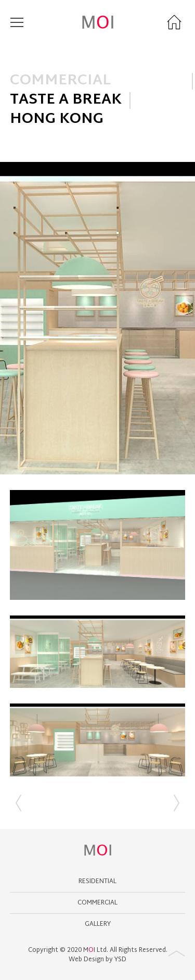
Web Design (86, 960)
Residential (97, 882)
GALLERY (98, 924)
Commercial (97, 903)
